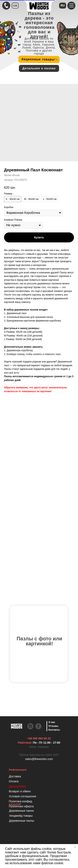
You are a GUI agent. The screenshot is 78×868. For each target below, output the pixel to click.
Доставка (15, 776)
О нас (52, 722)
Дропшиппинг (18, 786)
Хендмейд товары (21, 816)
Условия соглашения (23, 796)
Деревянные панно (22, 811)
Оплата (14, 781)
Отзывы (53, 726)
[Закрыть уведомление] (75, 847)
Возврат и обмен (20, 791)
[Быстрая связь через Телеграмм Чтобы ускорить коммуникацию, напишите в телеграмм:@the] (6, 6)
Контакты (54, 730)
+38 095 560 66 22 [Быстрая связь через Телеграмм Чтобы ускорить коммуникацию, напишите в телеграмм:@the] (39, 738)
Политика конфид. (21, 801)
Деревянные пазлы (22, 821)
